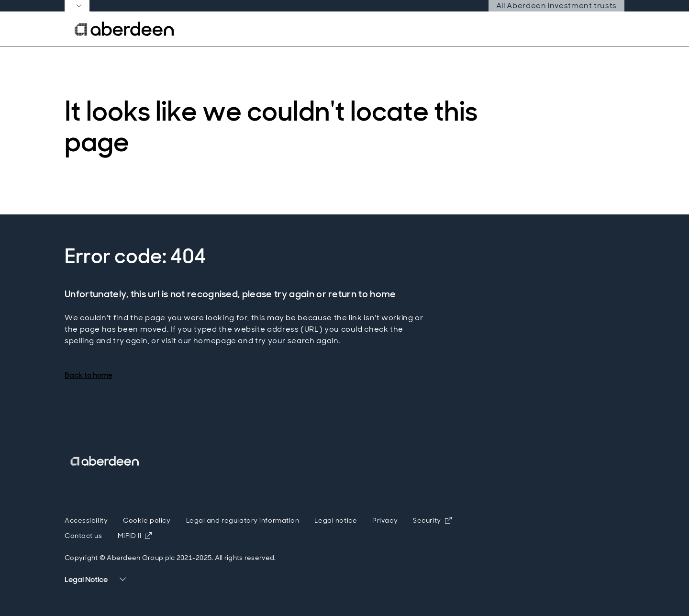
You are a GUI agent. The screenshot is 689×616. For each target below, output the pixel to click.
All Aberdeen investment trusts (556, 6)
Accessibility (86, 520)
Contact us (83, 536)
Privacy (385, 520)
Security (432, 520)
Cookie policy (147, 520)
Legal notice (336, 520)
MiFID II (135, 536)
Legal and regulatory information (243, 520)
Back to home (89, 375)
